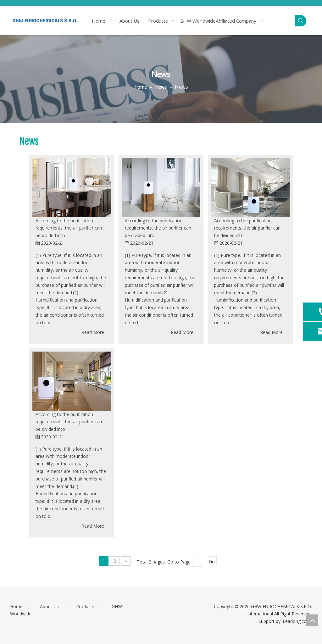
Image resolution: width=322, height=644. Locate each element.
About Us (49, 606)
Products (85, 606)
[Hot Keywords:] (301, 21)
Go (212, 561)
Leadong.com (297, 621)
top (312, 620)
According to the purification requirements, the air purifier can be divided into (69, 228)
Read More (93, 332)
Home (16, 606)
